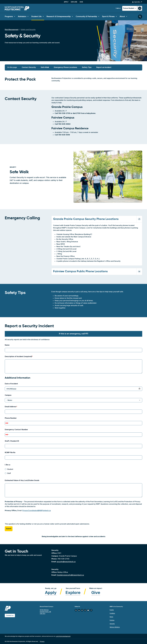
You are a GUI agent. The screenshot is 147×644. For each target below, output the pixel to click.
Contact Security (29, 67)
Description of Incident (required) (18, 356)
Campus (8, 395)
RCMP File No (10, 452)
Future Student (129, 8)
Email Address (11, 407)
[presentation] (20, 519)
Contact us (10, 615)
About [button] (122, 17)
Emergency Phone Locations (65, 67)
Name (7, 345)
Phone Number (11, 418)
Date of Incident (11, 384)
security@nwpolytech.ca (66, 562)
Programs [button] (9, 17)
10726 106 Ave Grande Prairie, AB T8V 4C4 (45, 612)
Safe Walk (45, 67)
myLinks (137, 2)
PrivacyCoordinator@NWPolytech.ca (37, 510)
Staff (9, 473)
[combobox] (7, 423)
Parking (112, 620)
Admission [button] (22, 17)
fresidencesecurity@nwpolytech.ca (70, 575)
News (111, 617)
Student (10, 469)
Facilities (112, 613)
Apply (66, 2)
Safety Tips (87, 67)
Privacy (42, 641)
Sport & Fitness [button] (108, 17)
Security (112, 624)
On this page (12, 67)
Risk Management (12, 30)
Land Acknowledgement (63, 636)
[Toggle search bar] (140, 17)
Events (112, 610)
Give (81, 2)
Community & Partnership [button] (86, 17)
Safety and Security (28, 30)
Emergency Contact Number (16, 430)
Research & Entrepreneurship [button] (59, 17)
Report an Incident (104, 67)
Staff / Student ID (12, 441)
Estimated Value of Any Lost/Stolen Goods (22, 480)
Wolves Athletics (115, 627)
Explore (74, 2)
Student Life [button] (36, 17)
